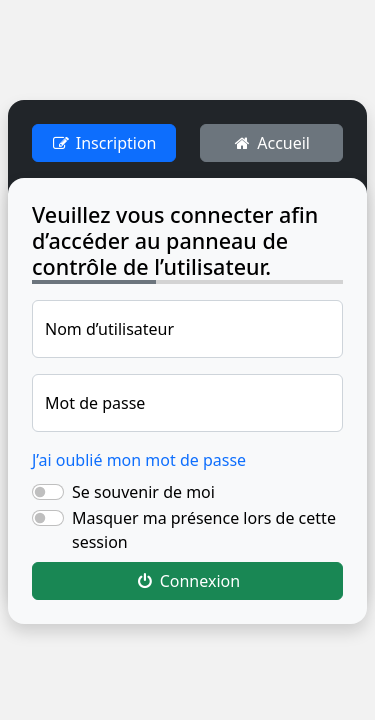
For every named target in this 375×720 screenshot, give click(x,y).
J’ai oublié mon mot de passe (139, 460)
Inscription (103, 143)
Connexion (187, 581)
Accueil (271, 143)
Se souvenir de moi (143, 492)
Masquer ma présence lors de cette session (204, 530)
